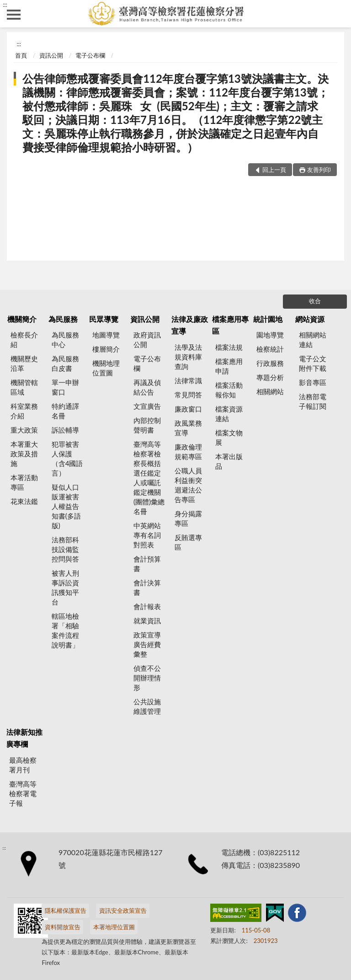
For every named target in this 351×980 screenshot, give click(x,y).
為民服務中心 (65, 340)
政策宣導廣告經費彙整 (147, 644)
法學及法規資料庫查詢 (188, 357)
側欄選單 (14, 15)
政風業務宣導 (188, 428)
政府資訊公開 (147, 340)
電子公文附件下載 (313, 363)
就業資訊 (147, 621)
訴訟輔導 (65, 430)
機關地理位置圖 (106, 368)
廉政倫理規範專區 (188, 452)
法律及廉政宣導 (190, 325)
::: (5, 5)
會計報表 (147, 606)
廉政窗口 (188, 409)
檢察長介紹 (24, 340)
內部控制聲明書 (147, 425)
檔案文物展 (229, 437)
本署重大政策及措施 (24, 454)
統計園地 (268, 319)
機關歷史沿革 (24, 363)
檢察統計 (270, 349)
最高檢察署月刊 (23, 765)
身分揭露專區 (188, 518)
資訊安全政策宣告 (123, 910)
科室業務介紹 (24, 411)
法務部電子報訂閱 (313, 401)
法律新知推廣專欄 (24, 738)
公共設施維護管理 (147, 706)
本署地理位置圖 (114, 927)
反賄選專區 (188, 542)
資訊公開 (51, 55)
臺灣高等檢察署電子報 (23, 793)
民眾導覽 (104, 319)
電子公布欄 (90, 55)
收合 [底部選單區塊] (315, 301)
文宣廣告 (147, 406)
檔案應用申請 (229, 366)
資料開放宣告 (63, 927)
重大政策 (24, 430)
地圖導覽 (106, 335)
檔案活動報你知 (229, 390)
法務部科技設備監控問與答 (65, 549)
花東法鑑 (24, 501)
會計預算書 (147, 564)
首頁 (21, 55)
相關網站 (270, 391)
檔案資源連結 (229, 414)
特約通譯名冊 (65, 411)
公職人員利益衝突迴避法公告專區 (188, 485)
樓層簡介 (106, 349)
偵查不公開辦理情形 (147, 678)
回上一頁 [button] (274, 170)
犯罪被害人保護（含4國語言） (67, 458)
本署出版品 (229, 461)
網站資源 (310, 319)
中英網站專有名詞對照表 (147, 535)
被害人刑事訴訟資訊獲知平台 (65, 587)
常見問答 (188, 395)
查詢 (337, 14)
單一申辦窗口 (65, 387)
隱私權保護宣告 (66, 910)
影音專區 (313, 382)
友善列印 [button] (319, 170)
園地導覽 (270, 335)
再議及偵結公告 (147, 387)
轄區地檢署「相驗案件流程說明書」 (65, 630)
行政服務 (270, 363)
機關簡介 (22, 319)
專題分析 (270, 377)
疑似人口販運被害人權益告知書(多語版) (66, 506)
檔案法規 (229, 347)
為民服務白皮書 (65, 363)
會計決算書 (147, 587)
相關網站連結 (313, 340)
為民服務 (63, 319)
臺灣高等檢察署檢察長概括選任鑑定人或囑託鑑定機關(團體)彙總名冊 (149, 478)
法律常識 (188, 380)
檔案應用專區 (230, 325)
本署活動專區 (24, 482)
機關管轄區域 (24, 387)
